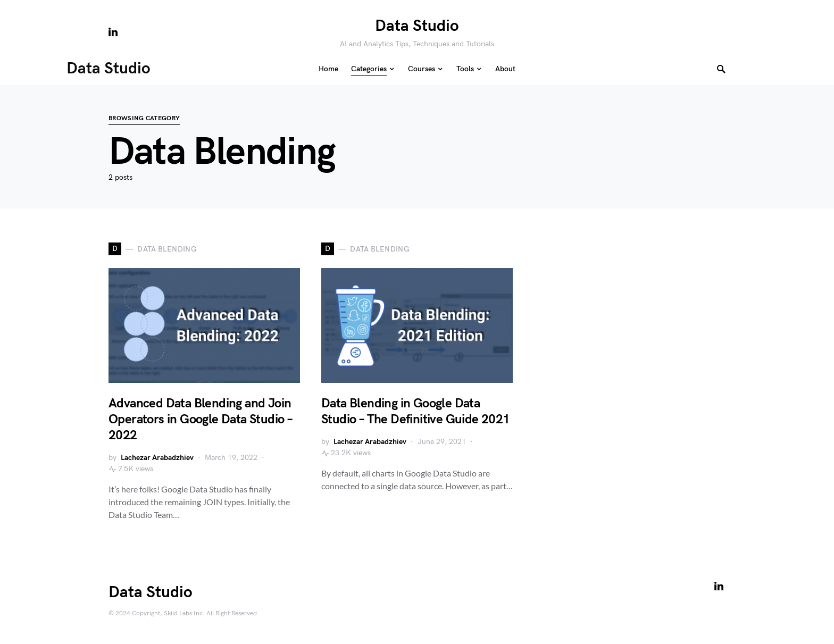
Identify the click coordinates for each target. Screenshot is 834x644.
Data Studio (417, 26)
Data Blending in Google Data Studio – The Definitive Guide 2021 (416, 411)
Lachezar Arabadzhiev (157, 458)
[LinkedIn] (113, 32)
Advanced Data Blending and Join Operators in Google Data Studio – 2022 (200, 419)
